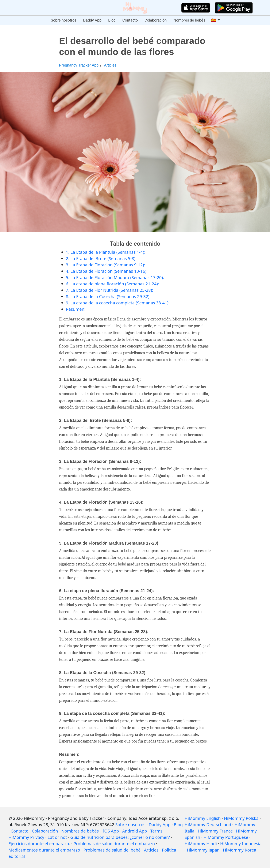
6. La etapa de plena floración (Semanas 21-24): (112, 284)
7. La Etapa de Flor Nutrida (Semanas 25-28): (109, 290)
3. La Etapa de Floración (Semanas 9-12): (105, 265)
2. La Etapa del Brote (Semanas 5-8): (101, 258)
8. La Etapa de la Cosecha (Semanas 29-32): (108, 296)
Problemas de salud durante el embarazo (114, 844)
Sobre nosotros (64, 20)
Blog (112, 20)
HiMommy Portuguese (226, 837)
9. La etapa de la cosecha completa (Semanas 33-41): (118, 303)
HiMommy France (215, 831)
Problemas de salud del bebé (112, 850)
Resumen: (76, 309)
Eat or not (57, 837)
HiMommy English (203, 818)
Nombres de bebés (189, 20)
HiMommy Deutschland (208, 825)
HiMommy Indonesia (241, 844)
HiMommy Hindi (201, 844)
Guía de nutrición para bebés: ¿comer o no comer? (120, 837)
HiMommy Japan (203, 850)
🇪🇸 (214, 20)
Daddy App (92, 20)
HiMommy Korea (240, 850)
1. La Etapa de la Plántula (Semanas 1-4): (106, 252)
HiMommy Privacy (26, 837)
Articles (110, 65)
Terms (156, 831)
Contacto (130, 20)
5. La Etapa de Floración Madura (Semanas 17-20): (115, 277)
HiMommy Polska (241, 818)
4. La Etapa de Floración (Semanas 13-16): (107, 271)
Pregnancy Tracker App (79, 65)
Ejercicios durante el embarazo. (39, 844)
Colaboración (156, 20)
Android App (134, 831)
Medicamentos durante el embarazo (44, 850)
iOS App (111, 831)
